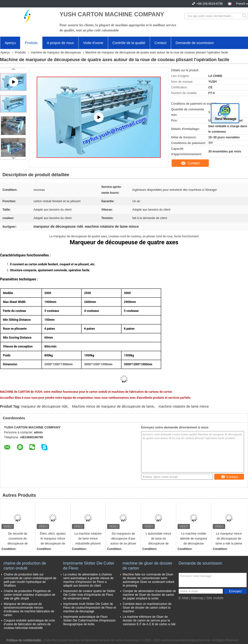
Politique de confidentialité (24, 640)
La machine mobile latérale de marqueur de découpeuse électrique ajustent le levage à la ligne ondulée (194, 539)
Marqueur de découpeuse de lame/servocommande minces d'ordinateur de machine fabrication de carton (29, 609)
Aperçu (10, 43)
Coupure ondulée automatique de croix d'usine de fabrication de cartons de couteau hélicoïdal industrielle (29, 624)
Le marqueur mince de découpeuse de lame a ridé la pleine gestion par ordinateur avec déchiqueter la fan (229, 539)
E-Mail (184, 598)
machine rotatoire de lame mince (184, 406)
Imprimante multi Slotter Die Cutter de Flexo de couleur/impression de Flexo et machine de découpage (90, 608)
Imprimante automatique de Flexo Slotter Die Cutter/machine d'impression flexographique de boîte (89, 620)
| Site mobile (214, 598)
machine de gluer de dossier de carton (147, 566)
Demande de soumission (195, 43)
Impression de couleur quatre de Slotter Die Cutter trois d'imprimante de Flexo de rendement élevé (89, 595)
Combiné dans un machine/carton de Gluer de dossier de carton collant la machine (147, 608)
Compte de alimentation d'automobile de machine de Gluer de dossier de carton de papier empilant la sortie (149, 595)
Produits (31, 43)
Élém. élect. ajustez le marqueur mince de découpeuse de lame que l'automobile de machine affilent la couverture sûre (53, 539)
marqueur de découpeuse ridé (44, 406)
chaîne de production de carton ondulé (25, 566)
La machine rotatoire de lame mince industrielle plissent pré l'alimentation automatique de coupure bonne (88, 539)
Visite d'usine (93, 43)
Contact (160, 43)
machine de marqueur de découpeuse (56, 52)
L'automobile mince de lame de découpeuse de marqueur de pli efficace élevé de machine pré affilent (159, 539)
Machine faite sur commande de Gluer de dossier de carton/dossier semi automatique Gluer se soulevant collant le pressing (148, 580)
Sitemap (197, 598)
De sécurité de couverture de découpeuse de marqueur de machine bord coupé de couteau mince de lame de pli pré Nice (17, 539)
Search (245, 16)
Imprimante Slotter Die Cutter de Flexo (89, 566)
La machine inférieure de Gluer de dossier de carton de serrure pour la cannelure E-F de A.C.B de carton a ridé (149, 620)
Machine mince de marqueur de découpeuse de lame (113, 406)
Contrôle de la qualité (129, 43)
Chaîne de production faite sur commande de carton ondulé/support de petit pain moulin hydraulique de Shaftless (30, 580)
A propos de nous (60, 43)
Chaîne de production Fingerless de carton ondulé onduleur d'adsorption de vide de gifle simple (30, 595)
